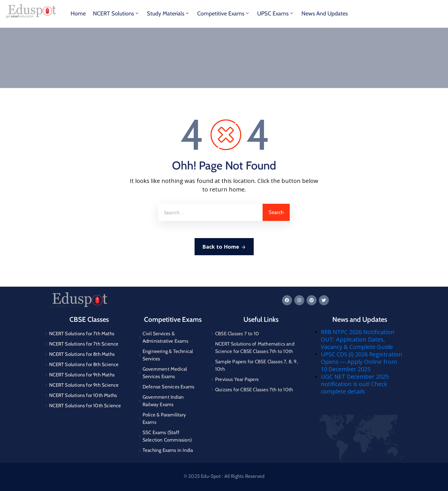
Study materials (168, 13)
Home (78, 13)
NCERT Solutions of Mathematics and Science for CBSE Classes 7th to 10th (255, 348)
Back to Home (224, 247)
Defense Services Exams (168, 387)
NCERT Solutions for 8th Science (84, 364)
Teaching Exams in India (168, 450)
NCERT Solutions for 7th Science (84, 344)
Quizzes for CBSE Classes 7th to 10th (254, 390)
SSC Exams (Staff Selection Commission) (167, 436)
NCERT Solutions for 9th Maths (82, 375)
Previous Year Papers (237, 379)
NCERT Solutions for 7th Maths (82, 334)
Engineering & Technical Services (168, 355)
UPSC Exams (276, 13)
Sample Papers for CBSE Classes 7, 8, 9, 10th (257, 365)
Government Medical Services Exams (165, 373)
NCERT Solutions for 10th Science (85, 406)
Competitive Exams (224, 13)
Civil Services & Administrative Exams (165, 337)
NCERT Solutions (116, 13)
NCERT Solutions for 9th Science (84, 385)
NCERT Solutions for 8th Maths (82, 354)
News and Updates (325, 13)
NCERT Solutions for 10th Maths (83, 395)
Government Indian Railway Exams (163, 401)
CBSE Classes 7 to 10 (237, 334)
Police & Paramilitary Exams (164, 418)
